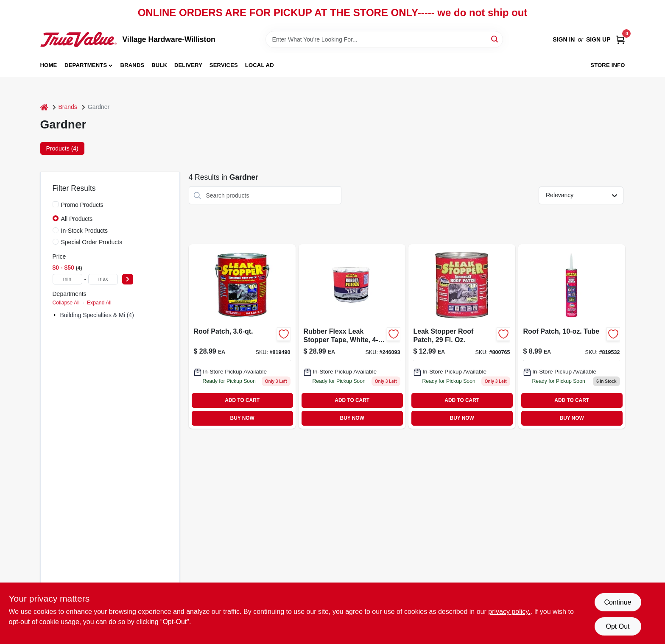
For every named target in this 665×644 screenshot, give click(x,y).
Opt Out (617, 626)
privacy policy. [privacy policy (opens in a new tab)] (509, 612)
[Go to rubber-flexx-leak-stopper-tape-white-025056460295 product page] (352, 336)
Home (49, 65)
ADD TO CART (242, 400)
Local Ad (260, 65)
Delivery (188, 65)
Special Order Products (92, 242)
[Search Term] (384, 39)
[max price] (103, 279)
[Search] (495, 39)
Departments (86, 65)
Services (224, 65)
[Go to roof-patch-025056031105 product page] (242, 336)
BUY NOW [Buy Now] (242, 418)
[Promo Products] (56, 204)
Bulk (159, 65)
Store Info (608, 65)
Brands (133, 65)
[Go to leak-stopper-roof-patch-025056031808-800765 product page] (462, 336)
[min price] (67, 279)
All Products (77, 219)
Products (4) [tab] (62, 148)
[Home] (44, 107)
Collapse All (66, 303)
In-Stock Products (85, 231)
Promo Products (82, 205)
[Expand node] (56, 315)
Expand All (99, 303)
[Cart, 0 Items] (620, 40)
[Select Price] (128, 279)
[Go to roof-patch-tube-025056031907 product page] (572, 336)
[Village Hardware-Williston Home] (78, 39)
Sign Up (598, 39)
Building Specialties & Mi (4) (97, 315)
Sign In (564, 39)
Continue (617, 602)
